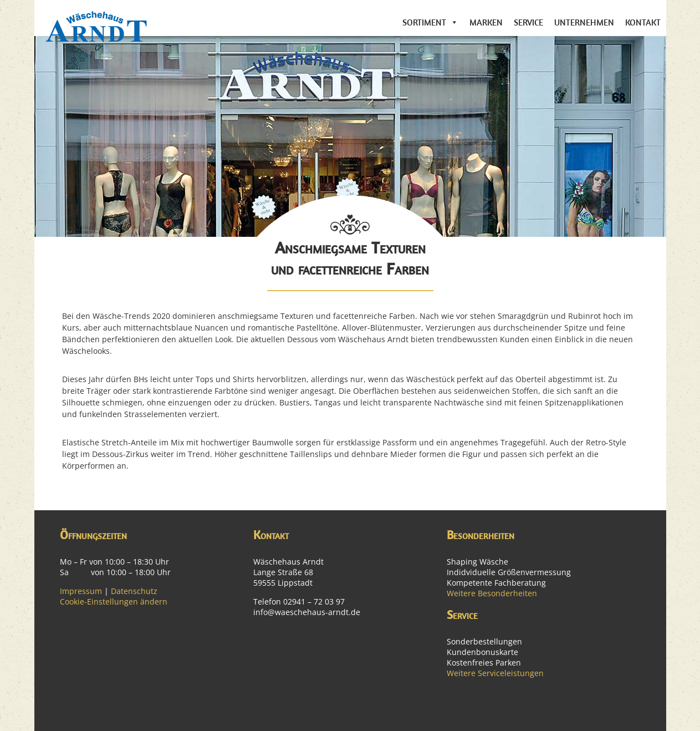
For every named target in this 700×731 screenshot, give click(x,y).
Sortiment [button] (424, 22)
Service (528, 22)
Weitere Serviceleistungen (495, 673)
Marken (486, 22)
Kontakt (643, 22)
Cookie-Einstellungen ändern (114, 601)
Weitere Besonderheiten (492, 593)
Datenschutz (134, 591)
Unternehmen (584, 22)
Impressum (81, 591)
